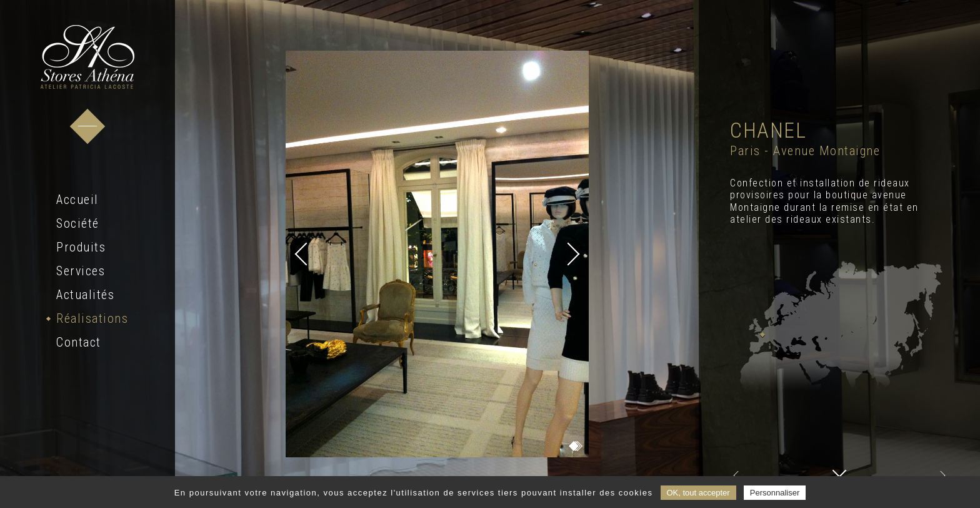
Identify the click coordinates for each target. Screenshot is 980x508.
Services (81, 271)
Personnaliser (775, 493)
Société (78, 223)
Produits (81, 247)
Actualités (85, 295)
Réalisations (92, 318)
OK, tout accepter (698, 493)
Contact (79, 342)
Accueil (77, 200)
